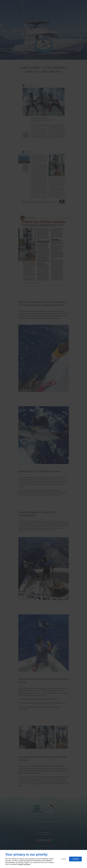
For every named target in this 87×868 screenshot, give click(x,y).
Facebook (27, 864)
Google (20, 864)
